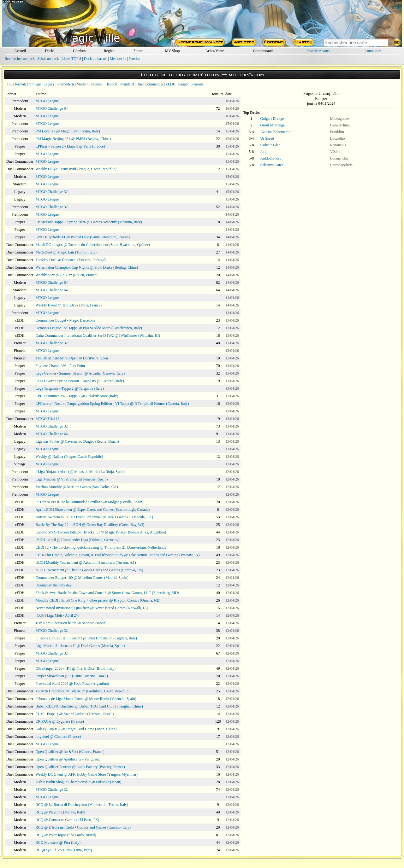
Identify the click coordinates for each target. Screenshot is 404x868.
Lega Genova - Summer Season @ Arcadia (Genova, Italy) (80, 373)
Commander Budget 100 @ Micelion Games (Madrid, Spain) (82, 578)
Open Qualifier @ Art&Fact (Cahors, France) (70, 752)
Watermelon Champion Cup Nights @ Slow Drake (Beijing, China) (87, 267)
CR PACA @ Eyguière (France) (60, 721)
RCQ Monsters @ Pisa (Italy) (58, 842)
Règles (109, 51)
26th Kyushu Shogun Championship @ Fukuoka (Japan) (79, 782)
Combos (79, 51)
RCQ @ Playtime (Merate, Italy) (60, 812)
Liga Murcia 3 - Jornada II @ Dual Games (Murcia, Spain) (80, 646)
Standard (127, 84)
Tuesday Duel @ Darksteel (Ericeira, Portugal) (71, 260)
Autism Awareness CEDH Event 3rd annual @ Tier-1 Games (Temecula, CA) (94, 517)
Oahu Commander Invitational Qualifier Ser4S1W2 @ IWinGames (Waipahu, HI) (98, 335)
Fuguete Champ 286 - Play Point (60, 366)
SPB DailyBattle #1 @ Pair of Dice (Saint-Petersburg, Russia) (83, 237)
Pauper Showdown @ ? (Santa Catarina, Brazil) (72, 676)
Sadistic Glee (270, 145)
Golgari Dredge (272, 119)
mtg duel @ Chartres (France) (58, 737)
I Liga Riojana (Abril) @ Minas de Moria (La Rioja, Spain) (81, 472)
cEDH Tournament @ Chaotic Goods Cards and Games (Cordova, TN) (89, 570)
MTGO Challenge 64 (52, 108)
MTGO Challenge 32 (52, 192)
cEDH (171, 84)
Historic (112, 84)
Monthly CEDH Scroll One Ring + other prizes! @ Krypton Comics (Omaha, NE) (98, 600)
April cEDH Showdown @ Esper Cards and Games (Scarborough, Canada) (93, 510)
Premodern (65, 84)
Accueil (20, 51)
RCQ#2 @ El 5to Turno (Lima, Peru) (64, 850)
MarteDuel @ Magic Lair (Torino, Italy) (66, 252)
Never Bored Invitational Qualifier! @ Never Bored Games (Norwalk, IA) (92, 608)
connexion (373, 51)
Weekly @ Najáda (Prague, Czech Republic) (69, 457)
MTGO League (47, 101)
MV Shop (172, 51)
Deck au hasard (96, 59)
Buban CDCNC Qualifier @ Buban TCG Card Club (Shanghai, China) (89, 706)
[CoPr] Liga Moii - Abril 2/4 (57, 615)
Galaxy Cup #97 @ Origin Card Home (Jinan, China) (76, 729)
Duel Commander (150, 84)
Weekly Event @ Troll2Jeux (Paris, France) (69, 305)
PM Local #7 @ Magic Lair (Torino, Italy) (68, 131)
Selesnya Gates (272, 165)
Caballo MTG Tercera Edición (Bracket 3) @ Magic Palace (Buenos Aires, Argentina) (101, 532)
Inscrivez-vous (318, 51)
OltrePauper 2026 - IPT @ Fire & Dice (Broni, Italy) (76, 668)
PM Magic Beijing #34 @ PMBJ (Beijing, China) (73, 139)
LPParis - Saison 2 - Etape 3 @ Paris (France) (70, 146)
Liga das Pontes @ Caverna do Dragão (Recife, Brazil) (77, 441)
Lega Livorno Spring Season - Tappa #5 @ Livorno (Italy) (80, 381)
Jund (264, 152)
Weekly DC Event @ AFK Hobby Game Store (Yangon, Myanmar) (87, 774)
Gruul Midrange (273, 125)
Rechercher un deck (20, 59)
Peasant (197, 84)
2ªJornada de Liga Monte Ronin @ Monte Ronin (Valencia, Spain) (86, 699)
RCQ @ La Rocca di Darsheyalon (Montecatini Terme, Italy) (82, 805)
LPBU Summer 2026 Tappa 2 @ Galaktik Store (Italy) (77, 396)
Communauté (263, 51)
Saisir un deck (48, 59)
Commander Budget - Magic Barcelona (65, 320)
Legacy (49, 84)
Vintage (35, 84)
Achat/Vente (214, 51)
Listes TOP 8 (71, 59)
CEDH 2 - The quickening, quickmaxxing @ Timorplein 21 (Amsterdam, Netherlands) (101, 547)
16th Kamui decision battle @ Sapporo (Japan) (71, 623)
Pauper (184, 84)
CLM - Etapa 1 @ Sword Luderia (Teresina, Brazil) (75, 714)
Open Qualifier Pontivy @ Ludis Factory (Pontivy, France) (80, 767)
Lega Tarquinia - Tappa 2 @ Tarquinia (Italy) (70, 388)
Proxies (134, 59)
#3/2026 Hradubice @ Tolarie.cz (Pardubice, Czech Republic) (83, 691)
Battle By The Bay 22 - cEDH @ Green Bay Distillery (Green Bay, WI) (90, 525)
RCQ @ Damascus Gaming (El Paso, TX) (68, 820)
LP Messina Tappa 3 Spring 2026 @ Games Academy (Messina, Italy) (89, 222)
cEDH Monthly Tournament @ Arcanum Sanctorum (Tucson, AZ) (86, 562)
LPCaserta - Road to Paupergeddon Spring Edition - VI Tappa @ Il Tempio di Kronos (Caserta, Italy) (112, 404)
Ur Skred (267, 138)
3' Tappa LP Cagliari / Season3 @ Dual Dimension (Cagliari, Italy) (86, 638)
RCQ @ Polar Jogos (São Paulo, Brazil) (66, 835)
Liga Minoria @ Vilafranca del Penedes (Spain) (72, 479)
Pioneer (97, 84)
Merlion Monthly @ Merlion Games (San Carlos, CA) (77, 487)
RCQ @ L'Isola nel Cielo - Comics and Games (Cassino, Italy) (83, 827)
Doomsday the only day (54, 585)
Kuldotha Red (271, 158)
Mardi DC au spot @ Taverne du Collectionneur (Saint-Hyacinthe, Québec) (93, 245)
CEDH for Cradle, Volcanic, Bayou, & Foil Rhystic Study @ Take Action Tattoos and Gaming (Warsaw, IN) (118, 555)
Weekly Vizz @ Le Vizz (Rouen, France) (67, 275)
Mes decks (118, 59)
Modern (82, 84)
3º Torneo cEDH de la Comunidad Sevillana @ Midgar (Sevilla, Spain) (90, 502)
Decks (50, 51)
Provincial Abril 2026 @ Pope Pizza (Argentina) (72, 684)
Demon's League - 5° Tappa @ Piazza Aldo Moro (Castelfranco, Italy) (89, 328)
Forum (139, 51)
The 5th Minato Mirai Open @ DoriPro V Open (72, 358)
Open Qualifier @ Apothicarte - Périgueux (68, 759)
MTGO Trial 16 (48, 419)
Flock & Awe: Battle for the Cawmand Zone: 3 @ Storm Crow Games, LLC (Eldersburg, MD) (107, 593)
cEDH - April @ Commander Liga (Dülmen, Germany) (78, 540)
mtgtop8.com (246, 75)
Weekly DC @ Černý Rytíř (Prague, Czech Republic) (76, 169)
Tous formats (17, 84)
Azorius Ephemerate (276, 132)
